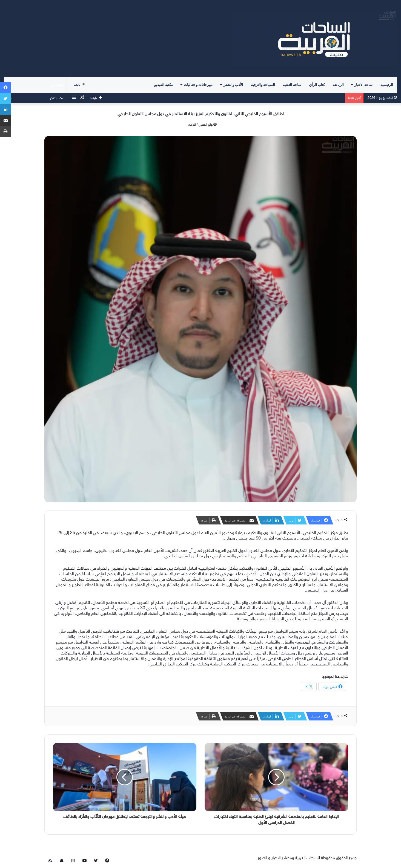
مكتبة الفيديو (164, 85)
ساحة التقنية (292, 85)
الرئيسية (387, 85)
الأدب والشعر (233, 85)
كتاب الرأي (317, 85)
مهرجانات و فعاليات (198, 85)
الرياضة (338, 85)
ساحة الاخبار (363, 85)
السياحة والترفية (263, 85)
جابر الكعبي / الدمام (200, 125)
